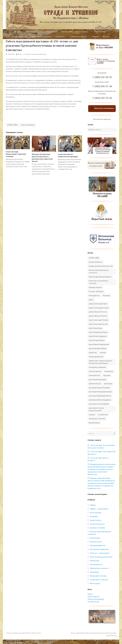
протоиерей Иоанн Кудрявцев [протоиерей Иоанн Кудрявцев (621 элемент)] (100, 400)
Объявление (95, 561)
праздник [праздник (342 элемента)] (107, 375)
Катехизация (95, 538)
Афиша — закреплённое (99, 509)
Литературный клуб (98, 545)
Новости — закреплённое (100, 553)
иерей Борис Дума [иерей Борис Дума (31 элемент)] (95, 328)
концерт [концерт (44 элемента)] (103, 353)
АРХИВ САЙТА (13, 125)
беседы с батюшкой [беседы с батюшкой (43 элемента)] (96, 291)
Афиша (93, 505)
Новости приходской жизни (36, 54)
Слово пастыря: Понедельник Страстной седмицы (16, 154)
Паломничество (96, 564)
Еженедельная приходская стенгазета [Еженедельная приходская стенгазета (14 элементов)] (99, 271)
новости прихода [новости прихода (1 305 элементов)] (95, 371)
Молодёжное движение (99, 549)
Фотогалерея (95, 583)
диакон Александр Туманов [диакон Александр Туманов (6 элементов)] (99, 308)
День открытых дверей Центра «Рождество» (24, 633)
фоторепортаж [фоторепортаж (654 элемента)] (94, 423)
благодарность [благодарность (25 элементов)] (94, 296)
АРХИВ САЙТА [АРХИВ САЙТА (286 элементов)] (94, 258)
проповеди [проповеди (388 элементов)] (108, 384)
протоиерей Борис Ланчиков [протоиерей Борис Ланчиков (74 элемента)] (99, 388)
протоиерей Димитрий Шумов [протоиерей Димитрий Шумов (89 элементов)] (100, 396)
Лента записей (93, 597)
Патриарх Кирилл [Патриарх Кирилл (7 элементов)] (95, 287)
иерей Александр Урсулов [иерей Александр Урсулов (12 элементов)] (98, 324)
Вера (20, 54)
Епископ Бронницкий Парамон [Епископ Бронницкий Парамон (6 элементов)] (100, 277)
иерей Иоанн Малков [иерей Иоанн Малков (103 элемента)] (97, 340)
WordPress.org (93, 602)
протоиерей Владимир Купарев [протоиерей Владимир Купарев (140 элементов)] (100, 392)
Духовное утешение (98, 528)
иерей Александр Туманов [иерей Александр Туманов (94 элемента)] (98, 320)
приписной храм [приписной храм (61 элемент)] (95, 384)
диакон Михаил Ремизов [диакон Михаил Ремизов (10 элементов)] (98, 316)
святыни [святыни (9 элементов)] (92, 415)
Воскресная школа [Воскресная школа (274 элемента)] (95, 262)
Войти (90, 594)
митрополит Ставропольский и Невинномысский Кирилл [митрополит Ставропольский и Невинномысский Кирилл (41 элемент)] (100, 362)
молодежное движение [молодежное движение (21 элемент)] (97, 367)
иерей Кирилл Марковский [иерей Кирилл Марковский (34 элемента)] (99, 344)
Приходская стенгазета (99, 568)
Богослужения (96, 513)
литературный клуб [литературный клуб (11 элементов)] (96, 357)
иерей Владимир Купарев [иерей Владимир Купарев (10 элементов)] (98, 332)
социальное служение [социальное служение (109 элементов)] (97, 419)
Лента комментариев (96, 599)
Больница (94, 516)
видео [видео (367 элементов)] (91, 300)
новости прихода (28, 125)
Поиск (106, 37)
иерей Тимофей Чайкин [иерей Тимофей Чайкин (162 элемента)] (98, 348)
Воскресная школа (97, 524)
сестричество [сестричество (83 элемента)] (103, 415)
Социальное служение (99, 580)
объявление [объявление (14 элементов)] (109, 371)
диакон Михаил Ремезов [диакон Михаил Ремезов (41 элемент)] (98, 312)
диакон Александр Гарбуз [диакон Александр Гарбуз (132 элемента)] (98, 304)
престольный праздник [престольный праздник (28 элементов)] (97, 380)
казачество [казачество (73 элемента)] (93, 353)
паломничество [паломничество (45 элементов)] (95, 375)
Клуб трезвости (96, 542)
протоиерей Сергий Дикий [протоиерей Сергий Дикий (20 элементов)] (99, 404)
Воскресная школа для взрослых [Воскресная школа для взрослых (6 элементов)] (101, 266)
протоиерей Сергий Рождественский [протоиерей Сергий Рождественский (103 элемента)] (96, 409)
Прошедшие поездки (98, 576)
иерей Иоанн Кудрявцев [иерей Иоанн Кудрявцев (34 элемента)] (98, 336)
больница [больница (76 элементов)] (106, 296)
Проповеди (94, 572)
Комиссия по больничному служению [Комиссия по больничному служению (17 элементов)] (99, 282)
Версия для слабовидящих (102, 108)
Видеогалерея (96, 520)
